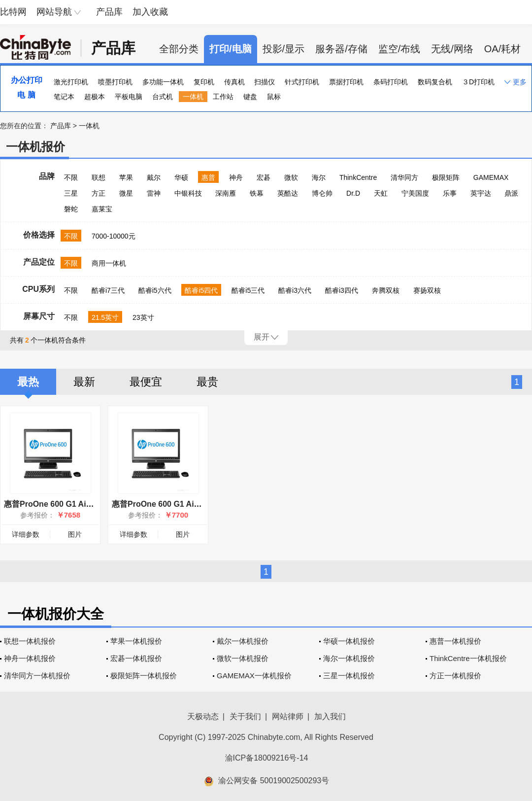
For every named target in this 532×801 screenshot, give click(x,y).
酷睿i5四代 (201, 290)
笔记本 (64, 97)
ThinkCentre (358, 177)
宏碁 (264, 177)
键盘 (250, 97)
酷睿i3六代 (295, 290)
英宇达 (481, 193)
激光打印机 (71, 82)
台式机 (163, 97)
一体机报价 (35, 147)
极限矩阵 (446, 177)
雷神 (154, 193)
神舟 (236, 177)
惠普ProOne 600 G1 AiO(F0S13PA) (175, 504)
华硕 (181, 177)
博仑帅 (322, 193)
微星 (126, 193)
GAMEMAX (491, 177)
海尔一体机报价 (349, 658)
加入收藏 (150, 12)
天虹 (381, 193)
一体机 (193, 97)
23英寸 (143, 317)
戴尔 (154, 177)
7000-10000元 (114, 236)
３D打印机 (478, 82)
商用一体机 (109, 263)
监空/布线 (399, 49)
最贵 (207, 382)
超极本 (95, 97)
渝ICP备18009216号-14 (267, 758)
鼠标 (274, 97)
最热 (28, 382)
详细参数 (26, 534)
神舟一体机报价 (30, 658)
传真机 (234, 82)
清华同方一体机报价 (37, 676)
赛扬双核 (427, 290)
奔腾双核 (386, 290)
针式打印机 (302, 82)
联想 (99, 177)
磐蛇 (71, 209)
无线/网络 (452, 49)
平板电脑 (129, 97)
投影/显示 (284, 49)
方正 (99, 193)
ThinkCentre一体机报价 (468, 658)
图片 (75, 534)
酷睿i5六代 (155, 290)
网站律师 (288, 716)
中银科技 (188, 193)
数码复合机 (435, 82)
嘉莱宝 (102, 209)
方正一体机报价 (455, 676)
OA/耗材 (502, 49)
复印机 (204, 82)
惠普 (208, 177)
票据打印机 (346, 82)
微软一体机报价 (243, 658)
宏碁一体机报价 (136, 658)
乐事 (450, 193)
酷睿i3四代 (342, 290)
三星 (71, 193)
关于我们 (245, 716)
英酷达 (288, 193)
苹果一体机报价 (136, 641)
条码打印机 (391, 82)
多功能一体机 (163, 82)
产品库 (109, 12)
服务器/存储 (341, 49)
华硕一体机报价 (349, 641)
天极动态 (203, 716)
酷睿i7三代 (108, 290)
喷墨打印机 (115, 82)
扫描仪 (265, 82)
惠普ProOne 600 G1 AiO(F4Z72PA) (67, 504)
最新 (84, 382)
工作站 (223, 97)
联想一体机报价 (30, 641)
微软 (291, 177)
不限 (71, 177)
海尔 (319, 177)
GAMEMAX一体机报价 (254, 676)
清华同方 (404, 177)
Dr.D (353, 193)
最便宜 (146, 382)
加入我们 (330, 716)
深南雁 (226, 193)
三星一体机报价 (349, 676)
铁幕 (257, 193)
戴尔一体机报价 (243, 641)
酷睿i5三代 (248, 290)
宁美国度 (415, 193)
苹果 (126, 177)
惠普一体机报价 (455, 641)
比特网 (13, 12)
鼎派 (511, 193)
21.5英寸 (105, 317)
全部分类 (179, 49)
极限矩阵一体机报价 (144, 676)
